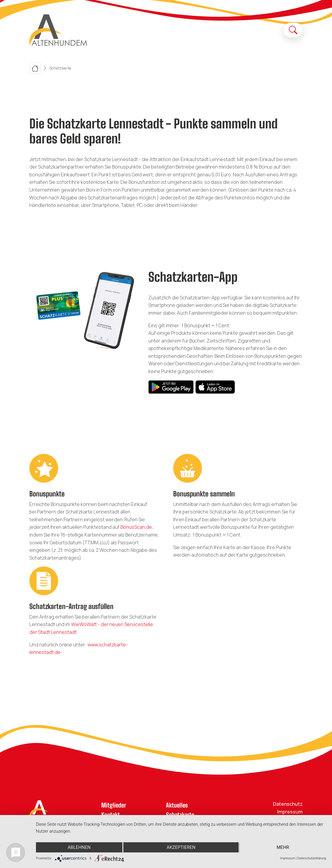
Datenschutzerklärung (312, 858)
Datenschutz (288, 804)
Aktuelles (177, 805)
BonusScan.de (136, 527)
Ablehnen (79, 847)
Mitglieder (114, 805)
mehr (283, 847)
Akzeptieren (181, 847)
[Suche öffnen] (293, 30)
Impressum (290, 812)
